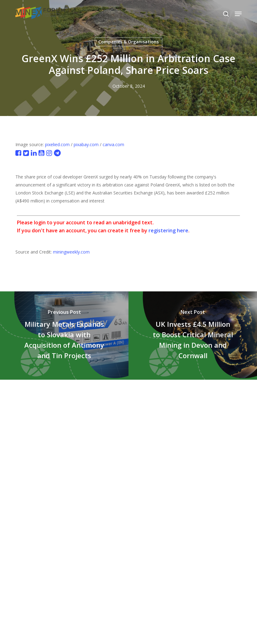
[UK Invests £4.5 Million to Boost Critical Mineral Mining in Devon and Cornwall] (193, 336)
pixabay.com (86, 144)
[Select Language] (209, 14)
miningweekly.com (71, 252)
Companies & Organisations (128, 42)
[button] (238, 14)
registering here (168, 230)
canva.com (113, 144)
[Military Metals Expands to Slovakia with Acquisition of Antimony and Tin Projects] (64, 336)
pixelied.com (57, 144)
